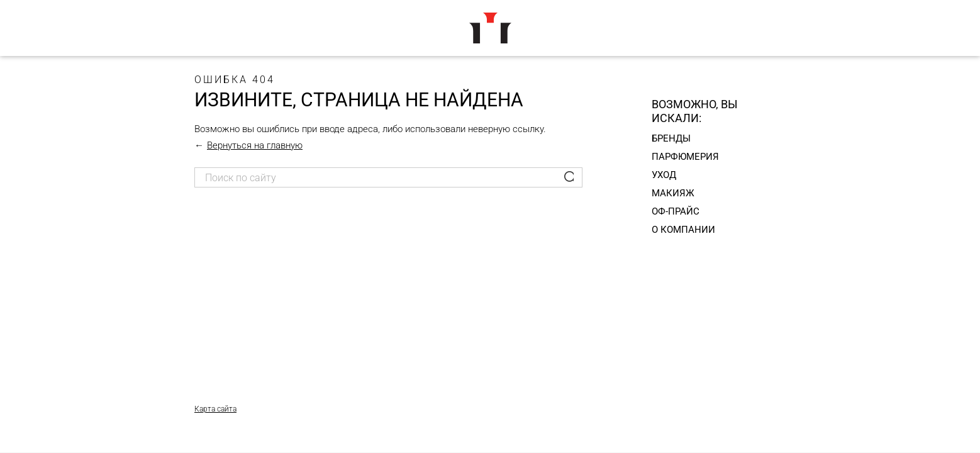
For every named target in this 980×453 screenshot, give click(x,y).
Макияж (673, 193)
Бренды (671, 138)
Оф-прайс (676, 211)
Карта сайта (215, 409)
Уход (664, 175)
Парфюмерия (685, 157)
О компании (683, 230)
